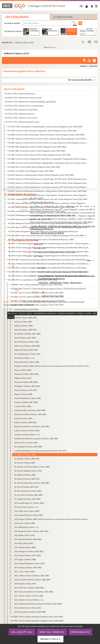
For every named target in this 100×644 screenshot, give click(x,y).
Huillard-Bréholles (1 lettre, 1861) (28, 398)
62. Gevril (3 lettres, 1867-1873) (26, 487)
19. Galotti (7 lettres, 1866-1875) (27, 459)
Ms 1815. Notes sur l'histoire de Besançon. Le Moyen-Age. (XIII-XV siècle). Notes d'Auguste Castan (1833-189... (48, 183)
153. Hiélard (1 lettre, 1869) (25, 547)
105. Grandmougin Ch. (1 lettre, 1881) (29, 503)
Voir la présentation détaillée (80, 80)
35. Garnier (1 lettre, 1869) (25, 463)
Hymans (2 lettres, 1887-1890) (26, 402)
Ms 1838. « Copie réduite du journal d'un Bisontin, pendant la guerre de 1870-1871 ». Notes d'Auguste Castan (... (49, 243)
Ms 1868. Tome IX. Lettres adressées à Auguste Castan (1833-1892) (37, 305)
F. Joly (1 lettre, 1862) (23, 406)
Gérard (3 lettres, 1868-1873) (26, 330)
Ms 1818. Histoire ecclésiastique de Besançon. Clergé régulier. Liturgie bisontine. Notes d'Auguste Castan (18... (48, 195)
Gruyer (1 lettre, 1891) (23, 370)
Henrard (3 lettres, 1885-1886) (26, 382)
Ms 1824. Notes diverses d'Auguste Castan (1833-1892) (30, 219)
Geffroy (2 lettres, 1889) (24, 326)
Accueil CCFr (7, 42)
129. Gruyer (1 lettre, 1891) (25, 523)
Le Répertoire (63, 17)
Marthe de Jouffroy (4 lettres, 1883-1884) (30, 414)
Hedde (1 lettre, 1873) (23, 378)
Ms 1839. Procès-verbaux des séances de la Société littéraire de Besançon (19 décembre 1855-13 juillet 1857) (49, 247)
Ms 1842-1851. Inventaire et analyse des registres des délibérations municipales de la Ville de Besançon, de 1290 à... (48, 260)
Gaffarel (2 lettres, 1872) (24, 314)
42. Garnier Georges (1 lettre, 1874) (28, 471)
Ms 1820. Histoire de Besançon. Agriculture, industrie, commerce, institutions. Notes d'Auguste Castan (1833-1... (48, 203)
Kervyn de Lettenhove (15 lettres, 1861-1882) (32, 426)
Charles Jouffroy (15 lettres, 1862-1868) (30, 410)
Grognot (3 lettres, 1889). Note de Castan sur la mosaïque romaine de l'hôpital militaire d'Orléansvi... (53, 366)
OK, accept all (22, 632)
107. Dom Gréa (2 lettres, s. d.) (26, 507)
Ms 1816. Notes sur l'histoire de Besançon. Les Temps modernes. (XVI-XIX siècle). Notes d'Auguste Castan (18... (48, 187)
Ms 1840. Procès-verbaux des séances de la (49, 252)
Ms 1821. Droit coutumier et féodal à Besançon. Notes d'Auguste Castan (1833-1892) (42, 207)
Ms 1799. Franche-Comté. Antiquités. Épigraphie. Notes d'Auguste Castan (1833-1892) (42, 131)
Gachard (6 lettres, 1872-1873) (26, 310)
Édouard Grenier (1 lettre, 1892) (27, 362)
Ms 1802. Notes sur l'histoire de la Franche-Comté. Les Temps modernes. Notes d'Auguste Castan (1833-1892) (48, 143)
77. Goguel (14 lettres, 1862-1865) (27, 499)
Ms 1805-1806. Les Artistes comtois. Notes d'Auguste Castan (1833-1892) (37, 151)
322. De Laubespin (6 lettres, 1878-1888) (30, 612)
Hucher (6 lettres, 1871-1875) (26, 390)
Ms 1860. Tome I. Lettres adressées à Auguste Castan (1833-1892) (37, 285)
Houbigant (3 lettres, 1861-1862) (27, 386)
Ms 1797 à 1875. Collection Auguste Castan (22, 122)
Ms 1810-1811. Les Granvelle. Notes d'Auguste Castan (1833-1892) (34, 167)
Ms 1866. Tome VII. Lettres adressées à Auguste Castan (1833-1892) (38, 297)
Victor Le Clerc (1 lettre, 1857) (26, 443)
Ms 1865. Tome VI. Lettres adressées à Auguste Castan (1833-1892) (37, 293)
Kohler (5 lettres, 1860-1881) (25, 422)
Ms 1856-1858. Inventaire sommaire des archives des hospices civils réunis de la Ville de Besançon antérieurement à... (48, 272)
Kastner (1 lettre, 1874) (23, 418)
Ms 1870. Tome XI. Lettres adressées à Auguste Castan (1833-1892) (37, 621)
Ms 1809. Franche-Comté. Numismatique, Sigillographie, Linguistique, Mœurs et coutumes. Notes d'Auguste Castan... (48, 163)
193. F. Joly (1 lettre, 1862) (25, 572)
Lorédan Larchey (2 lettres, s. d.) (27, 434)
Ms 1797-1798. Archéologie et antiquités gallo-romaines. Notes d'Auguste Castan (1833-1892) (45, 127)
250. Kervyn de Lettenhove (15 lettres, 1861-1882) (34, 592)
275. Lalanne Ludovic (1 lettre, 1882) (29, 596)
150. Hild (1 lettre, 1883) (24, 543)
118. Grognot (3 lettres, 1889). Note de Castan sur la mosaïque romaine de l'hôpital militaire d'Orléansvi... (53, 519)
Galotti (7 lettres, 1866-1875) (26, 318)
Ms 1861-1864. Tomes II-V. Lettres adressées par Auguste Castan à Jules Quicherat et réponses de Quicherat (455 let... (50, 289)
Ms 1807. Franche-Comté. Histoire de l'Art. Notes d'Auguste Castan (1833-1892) (40, 155)
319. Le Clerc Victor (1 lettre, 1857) (28, 608)
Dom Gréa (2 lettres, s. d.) (24, 358)
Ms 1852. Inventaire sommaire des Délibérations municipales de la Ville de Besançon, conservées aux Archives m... (49, 264)
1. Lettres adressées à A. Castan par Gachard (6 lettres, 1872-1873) (40, 451)
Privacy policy (50, 639)
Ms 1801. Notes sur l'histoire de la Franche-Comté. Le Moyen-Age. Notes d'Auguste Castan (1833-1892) (48, 139)
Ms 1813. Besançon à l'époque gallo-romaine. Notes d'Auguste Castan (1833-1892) (41, 175)
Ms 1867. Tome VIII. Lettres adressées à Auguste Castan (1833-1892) (38, 301)
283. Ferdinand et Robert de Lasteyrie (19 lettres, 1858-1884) (38, 604)
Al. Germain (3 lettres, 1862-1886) (27, 334)
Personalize (80, 632)
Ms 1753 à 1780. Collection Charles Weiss (22, 110)
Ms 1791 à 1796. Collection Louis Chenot (21, 118)
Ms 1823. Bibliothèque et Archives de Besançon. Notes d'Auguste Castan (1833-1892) (42, 215)
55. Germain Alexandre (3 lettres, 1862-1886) (32, 483)
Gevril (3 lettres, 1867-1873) (25, 338)
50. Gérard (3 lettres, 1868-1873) (27, 479)
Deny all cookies (52, 632)
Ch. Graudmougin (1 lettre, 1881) (27, 354)
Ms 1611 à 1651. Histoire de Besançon (20, 94)
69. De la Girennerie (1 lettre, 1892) (28, 491)
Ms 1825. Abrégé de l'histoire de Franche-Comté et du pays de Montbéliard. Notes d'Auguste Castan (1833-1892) (49, 223)
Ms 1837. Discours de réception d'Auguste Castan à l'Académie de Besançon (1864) (41, 239)
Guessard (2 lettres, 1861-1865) (26, 374)
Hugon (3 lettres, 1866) (23, 394)
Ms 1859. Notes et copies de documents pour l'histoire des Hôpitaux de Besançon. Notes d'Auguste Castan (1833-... (49, 276)
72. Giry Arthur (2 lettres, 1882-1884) (29, 495)
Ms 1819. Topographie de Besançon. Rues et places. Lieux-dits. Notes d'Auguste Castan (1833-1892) (48, 199)
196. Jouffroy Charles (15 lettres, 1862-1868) (32, 576)
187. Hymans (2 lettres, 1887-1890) (28, 567)
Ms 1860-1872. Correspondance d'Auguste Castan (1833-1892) (33, 280)
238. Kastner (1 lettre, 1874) (25, 584)
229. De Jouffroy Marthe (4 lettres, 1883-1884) (32, 580)
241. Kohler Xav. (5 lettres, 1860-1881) (29, 588)
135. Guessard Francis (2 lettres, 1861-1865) (31, 531)
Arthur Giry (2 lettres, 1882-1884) (27, 346)
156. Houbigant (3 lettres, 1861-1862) (29, 551)
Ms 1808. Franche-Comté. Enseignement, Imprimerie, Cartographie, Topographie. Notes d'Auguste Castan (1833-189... (48, 159)
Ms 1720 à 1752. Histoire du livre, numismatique (24, 106)
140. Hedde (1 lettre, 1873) (25, 535)
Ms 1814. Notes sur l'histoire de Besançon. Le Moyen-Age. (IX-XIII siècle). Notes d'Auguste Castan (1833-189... (48, 179)
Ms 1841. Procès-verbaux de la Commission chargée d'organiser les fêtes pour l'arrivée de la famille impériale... (49, 256)
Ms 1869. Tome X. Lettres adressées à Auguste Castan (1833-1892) (37, 617)
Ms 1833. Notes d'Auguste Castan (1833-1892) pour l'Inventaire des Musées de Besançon (43, 231)
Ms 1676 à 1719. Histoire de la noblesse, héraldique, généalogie (30, 102)
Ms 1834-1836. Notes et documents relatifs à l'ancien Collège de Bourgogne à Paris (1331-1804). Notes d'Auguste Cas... (48, 235)
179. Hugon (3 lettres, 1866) (25, 559)
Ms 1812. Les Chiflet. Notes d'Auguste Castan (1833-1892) (31, 171)
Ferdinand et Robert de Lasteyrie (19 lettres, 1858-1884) (36, 438)
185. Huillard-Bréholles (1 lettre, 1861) (29, 563)
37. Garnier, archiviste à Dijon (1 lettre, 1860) (32, 467)
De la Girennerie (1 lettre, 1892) (27, 342)
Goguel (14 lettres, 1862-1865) (26, 350)
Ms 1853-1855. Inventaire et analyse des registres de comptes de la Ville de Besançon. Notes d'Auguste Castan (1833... (48, 268)
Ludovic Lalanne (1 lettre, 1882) (27, 430)
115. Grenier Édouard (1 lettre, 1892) (29, 515)
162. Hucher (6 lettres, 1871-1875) (28, 555)
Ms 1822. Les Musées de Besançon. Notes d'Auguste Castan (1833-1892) (37, 211)
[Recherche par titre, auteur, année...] (47, 23)
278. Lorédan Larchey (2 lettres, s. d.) (29, 600)
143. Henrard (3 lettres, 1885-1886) (28, 539)
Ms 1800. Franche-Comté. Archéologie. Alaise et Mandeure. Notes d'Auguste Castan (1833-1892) (46, 135)
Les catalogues (17, 17)
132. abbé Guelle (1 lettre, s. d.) (27, 527)
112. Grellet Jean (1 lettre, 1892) (27, 511)
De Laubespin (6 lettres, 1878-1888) (28, 447)
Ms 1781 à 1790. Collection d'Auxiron (20, 114)
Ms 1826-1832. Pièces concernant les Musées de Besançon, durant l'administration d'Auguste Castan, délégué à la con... (48, 227)
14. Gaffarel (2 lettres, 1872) (25, 455)
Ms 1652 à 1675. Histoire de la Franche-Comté (23, 98)
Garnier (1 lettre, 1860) (23, 322)
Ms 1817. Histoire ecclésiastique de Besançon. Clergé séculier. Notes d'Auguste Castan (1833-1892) (48, 191)
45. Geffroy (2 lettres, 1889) (25, 475)
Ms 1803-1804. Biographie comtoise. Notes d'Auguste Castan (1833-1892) (37, 147)
